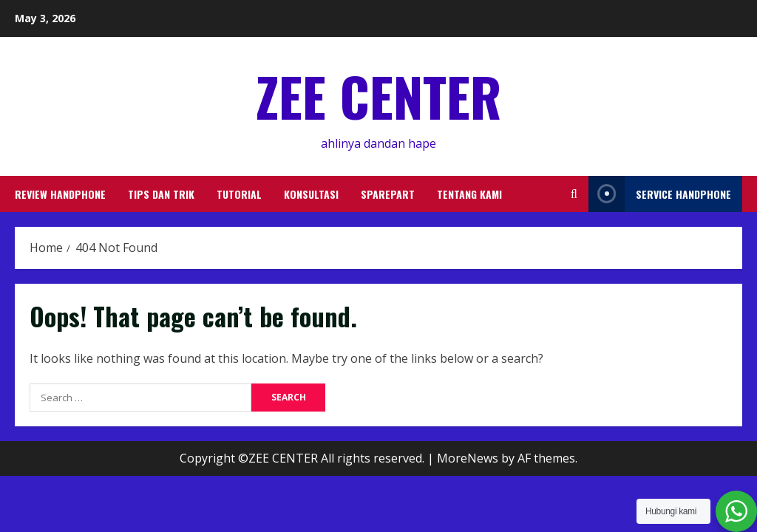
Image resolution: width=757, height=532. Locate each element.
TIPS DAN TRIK (161, 194)
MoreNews (468, 458)
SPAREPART (388, 194)
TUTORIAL (239, 194)
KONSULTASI (311, 194)
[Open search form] (574, 194)
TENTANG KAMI (469, 194)
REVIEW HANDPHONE (60, 194)
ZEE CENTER (378, 96)
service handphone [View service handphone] (660, 194)
